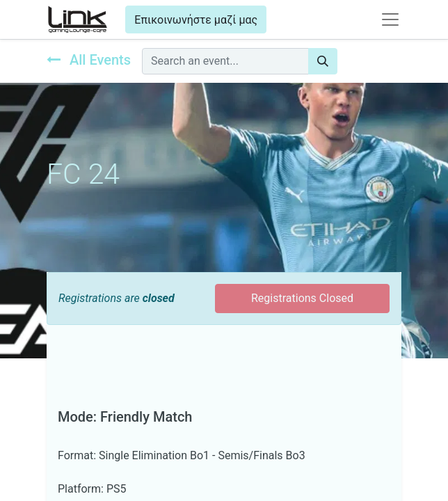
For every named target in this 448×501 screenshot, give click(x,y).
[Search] (323, 61)
